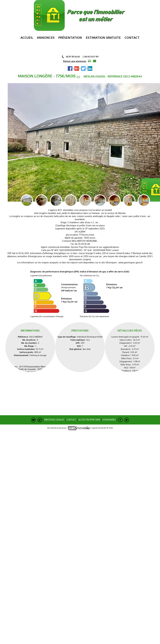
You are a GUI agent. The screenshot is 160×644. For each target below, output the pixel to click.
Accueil (27, 37)
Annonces (46, 37)
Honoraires (109, 417)
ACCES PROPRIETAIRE (89, 417)
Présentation (70, 37)
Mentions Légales (54, 417)
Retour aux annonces (75, 61)
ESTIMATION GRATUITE (103, 37)
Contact (132, 37)
